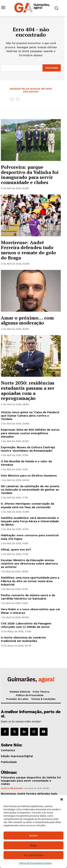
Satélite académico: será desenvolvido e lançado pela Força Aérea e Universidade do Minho (30, 521)
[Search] (52, 68)
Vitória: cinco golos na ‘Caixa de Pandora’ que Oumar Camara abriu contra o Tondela (30, 416)
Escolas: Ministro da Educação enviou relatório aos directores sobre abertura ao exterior (29, 564)
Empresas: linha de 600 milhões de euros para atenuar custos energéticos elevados (30, 433)
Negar (33, 845)
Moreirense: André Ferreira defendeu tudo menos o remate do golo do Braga (28, 250)
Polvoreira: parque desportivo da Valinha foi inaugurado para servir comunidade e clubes (30, 175)
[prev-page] (12, 99)
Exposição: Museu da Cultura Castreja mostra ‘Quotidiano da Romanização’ (28, 449)
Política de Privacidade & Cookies (35, 863)
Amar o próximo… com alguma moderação (27, 320)
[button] (62, 799)
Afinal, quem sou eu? (16, 549)
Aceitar (33, 836)
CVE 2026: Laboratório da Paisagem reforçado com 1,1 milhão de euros (26, 625)
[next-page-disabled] (18, 99)
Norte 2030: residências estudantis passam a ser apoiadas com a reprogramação (28, 390)
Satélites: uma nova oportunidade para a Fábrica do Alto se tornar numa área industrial (30, 581)
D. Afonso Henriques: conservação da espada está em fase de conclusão (27, 505)
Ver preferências (34, 855)
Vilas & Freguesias (12, 788)
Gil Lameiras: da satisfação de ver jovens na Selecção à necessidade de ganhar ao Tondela (30, 490)
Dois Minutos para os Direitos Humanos (29, 476)
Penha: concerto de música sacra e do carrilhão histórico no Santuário (28, 597)
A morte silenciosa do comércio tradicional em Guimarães (23, 639)
